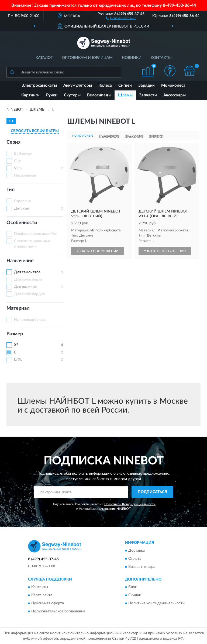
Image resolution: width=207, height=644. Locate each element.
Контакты (161, 58)
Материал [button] (18, 308)
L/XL (18, 360)
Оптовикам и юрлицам (87, 58)
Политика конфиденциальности (156, 603)
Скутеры (72, 95)
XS (16, 345)
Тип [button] (11, 190)
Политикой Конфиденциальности (130, 504)
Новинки (132, 58)
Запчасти (148, 95)
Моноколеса (173, 85)
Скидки (135, 595)
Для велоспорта (28, 279)
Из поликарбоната (30, 320)
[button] (121, 18)
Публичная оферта (48, 603)
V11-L (19, 168)
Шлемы (125, 95)
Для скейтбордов (29, 294)
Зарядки (146, 85)
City (17, 161)
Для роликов (25, 287)
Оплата (135, 559)
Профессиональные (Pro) (36, 234)
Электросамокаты (39, 85)
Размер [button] (15, 334)
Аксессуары (175, 95)
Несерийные (25, 176)
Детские (21, 208)
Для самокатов (27, 272)
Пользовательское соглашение (58, 612)
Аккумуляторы (78, 85)
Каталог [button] (44, 58)
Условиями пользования (97, 509)
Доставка (137, 551)
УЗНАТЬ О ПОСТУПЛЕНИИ (97, 251)
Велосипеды (99, 95)
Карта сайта (42, 595)
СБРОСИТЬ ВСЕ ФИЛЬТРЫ (35, 131)
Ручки (52, 95)
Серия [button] (13, 142)
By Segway (23, 154)
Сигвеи (125, 85)
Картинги (30, 95)
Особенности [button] (22, 223)
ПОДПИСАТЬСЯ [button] (152, 492)
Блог (132, 587)
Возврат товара (142, 567)
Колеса (105, 85)
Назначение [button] (20, 261)
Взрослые (23, 201)
